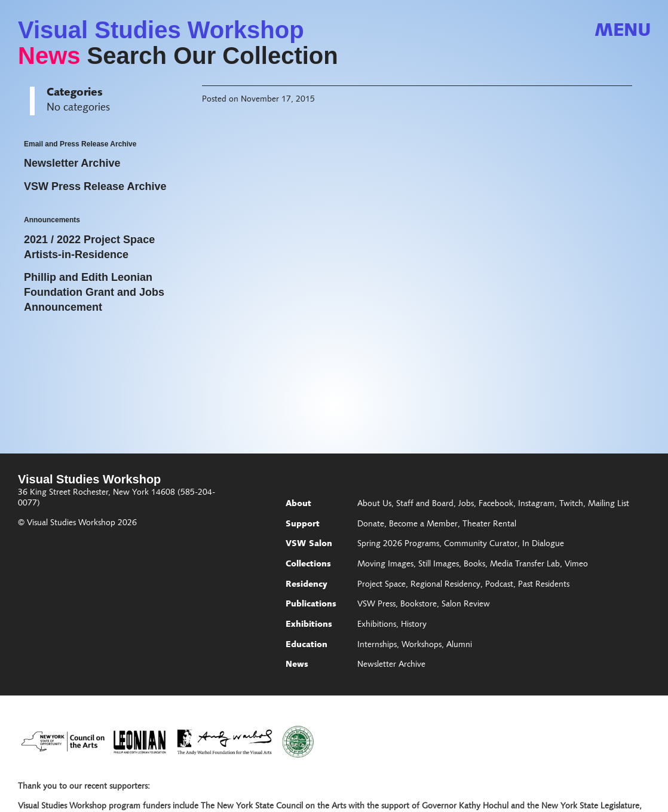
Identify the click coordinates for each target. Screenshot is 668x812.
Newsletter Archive (391, 665)
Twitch (571, 504)
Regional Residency (445, 585)
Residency (307, 585)
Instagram (536, 504)
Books (474, 565)
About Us (374, 504)
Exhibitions (309, 625)
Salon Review (466, 605)
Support (303, 525)
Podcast (499, 585)
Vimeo (576, 565)
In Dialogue (543, 544)
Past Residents (544, 585)
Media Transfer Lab (525, 565)
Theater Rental (489, 525)
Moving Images (385, 565)
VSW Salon (309, 544)
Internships (377, 645)
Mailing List (609, 504)
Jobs (466, 504)
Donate (371, 525)
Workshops (422, 645)
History (414, 625)
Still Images (439, 565)
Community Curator (481, 544)
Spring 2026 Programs (398, 544)
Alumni (459, 645)
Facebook (496, 504)
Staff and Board (425, 504)
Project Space (382, 585)
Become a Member (423, 525)
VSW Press (376, 605)
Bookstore (419, 605)
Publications (311, 605)
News (49, 56)
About (298, 504)
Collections (308, 565)
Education (307, 645)
